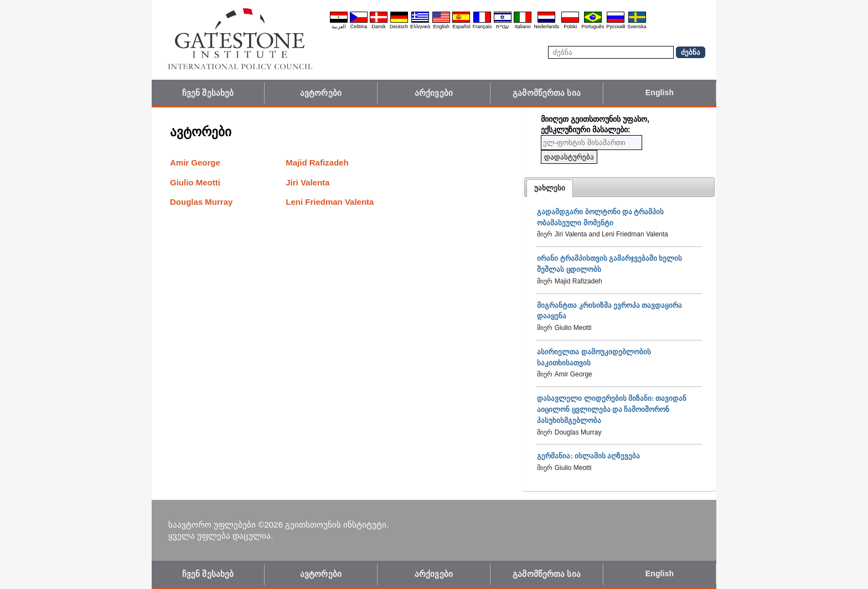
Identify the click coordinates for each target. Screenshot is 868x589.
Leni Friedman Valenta (330, 202)
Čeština (359, 27)
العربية (339, 27)
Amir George (195, 162)
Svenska (637, 27)
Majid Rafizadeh (317, 162)
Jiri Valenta (308, 182)
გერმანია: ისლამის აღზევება (588, 456)
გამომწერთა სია (547, 93)
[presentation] (550, 188)
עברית (503, 27)
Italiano (523, 27)
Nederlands (546, 27)
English (441, 27)
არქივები (434, 93)
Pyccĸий (616, 27)
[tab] (550, 188)
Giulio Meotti (195, 182)
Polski (570, 27)
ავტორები (321, 93)
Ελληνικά (420, 27)
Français (482, 27)
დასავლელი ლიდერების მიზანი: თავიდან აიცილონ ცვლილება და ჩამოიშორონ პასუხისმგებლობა (612, 409)
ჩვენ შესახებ (208, 93)
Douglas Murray (201, 202)
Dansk (379, 27)
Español (461, 27)
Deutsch (399, 27)
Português (593, 27)
